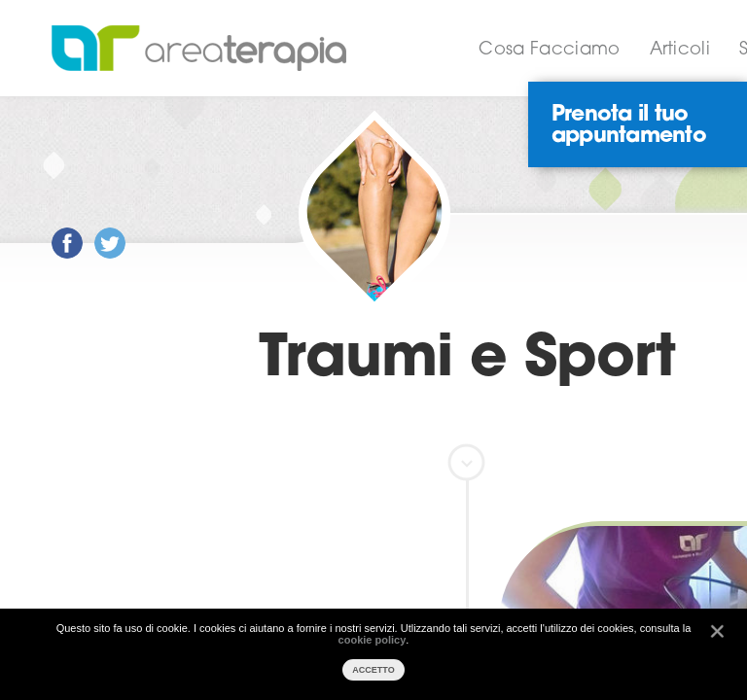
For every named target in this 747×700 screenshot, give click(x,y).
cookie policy (373, 640)
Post (53, 228)
